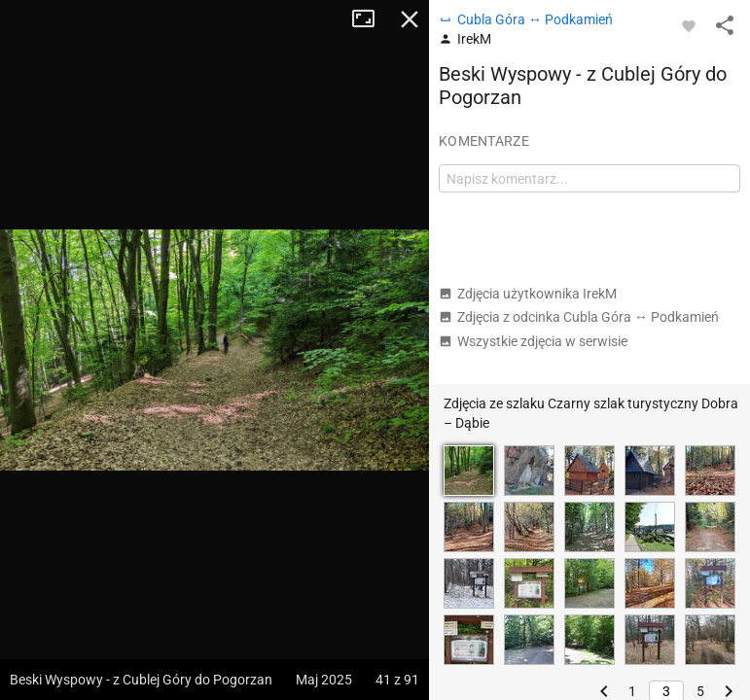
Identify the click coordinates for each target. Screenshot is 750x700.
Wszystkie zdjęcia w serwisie (533, 341)
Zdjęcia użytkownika (528, 294)
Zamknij (410, 19)
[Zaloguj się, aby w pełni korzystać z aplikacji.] (689, 25)
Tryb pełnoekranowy (371, 19)
